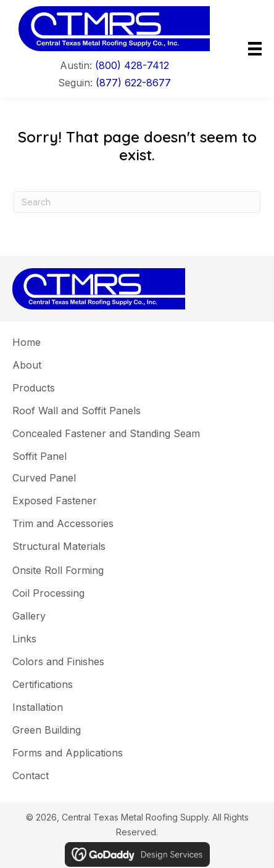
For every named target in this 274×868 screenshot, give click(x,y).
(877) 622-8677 (133, 83)
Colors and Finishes (58, 661)
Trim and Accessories (63, 523)
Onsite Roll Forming (58, 570)
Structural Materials (59, 546)
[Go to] (114, 29)
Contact (31, 776)
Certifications (43, 684)
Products (34, 388)
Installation (38, 707)
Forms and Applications (68, 753)
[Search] (137, 202)
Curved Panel (44, 478)
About (27, 365)
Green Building (47, 730)
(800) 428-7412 (132, 65)
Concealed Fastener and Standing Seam (106, 433)
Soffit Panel (39, 456)
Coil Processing (48, 593)
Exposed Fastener (55, 501)
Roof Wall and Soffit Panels (77, 411)
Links (24, 639)
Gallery (29, 616)
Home (27, 342)
